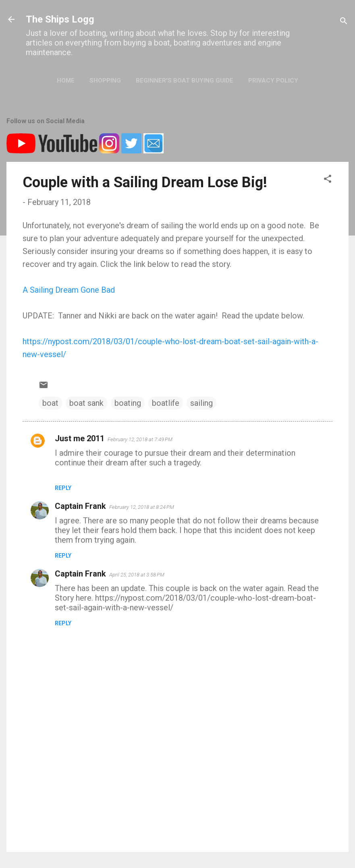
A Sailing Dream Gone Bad (69, 290)
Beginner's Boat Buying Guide (185, 81)
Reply (63, 488)
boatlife (166, 403)
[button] (328, 180)
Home (66, 81)
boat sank (86, 403)
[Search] (344, 22)
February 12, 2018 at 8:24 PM (142, 507)
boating (128, 403)
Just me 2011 (80, 438)
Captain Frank (80, 506)
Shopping (105, 81)
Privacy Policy (273, 81)
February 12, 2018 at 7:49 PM (140, 439)
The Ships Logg (60, 19)
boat (50, 403)
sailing (201, 403)
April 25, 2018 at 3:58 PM (137, 575)
